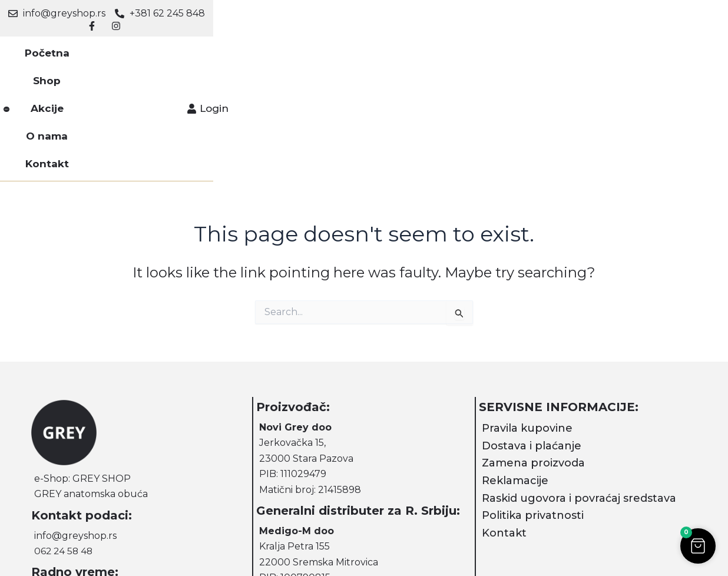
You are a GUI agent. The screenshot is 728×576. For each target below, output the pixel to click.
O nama (363, 47)
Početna (206, 47)
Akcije (308, 47)
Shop (260, 47)
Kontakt (423, 47)
